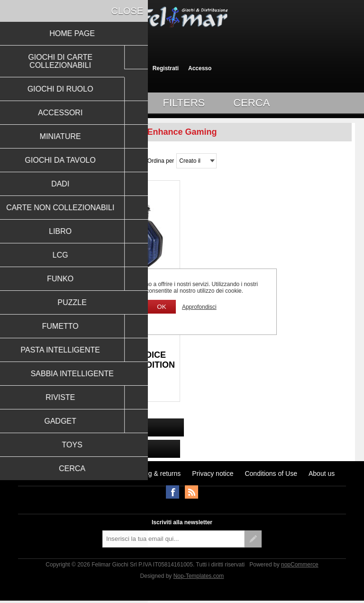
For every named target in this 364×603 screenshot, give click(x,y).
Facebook (173, 492)
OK (161, 307)
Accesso (200, 68)
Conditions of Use (271, 473)
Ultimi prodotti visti (56, 473)
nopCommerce (300, 565)
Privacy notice (213, 473)
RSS (191, 492)
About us (322, 473)
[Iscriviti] (173, 539)
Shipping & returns (153, 473)
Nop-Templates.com (199, 576)
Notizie (105, 473)
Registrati (166, 68)
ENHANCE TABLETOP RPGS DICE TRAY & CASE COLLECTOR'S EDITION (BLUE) (96, 365)
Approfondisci (199, 307)
